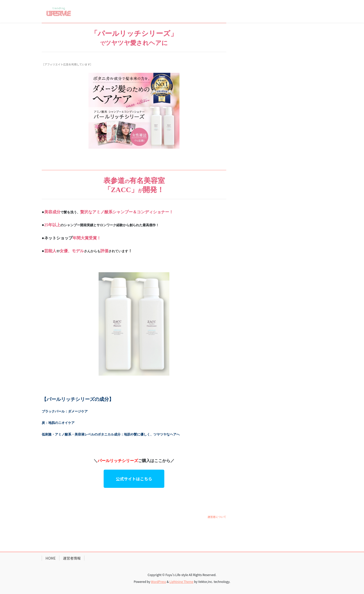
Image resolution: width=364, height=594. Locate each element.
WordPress (158, 581)
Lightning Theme (181, 581)
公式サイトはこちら (134, 479)
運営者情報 (72, 558)
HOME (51, 558)
